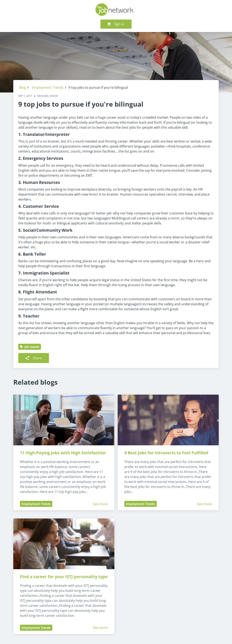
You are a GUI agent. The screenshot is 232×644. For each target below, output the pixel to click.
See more (100, 504)
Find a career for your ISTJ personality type (64, 577)
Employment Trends (48, 87)
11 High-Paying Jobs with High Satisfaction (63, 453)
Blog (23, 87)
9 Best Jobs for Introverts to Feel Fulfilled (166, 453)
